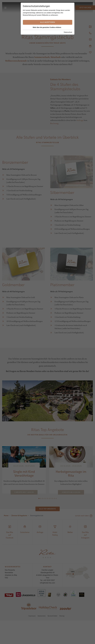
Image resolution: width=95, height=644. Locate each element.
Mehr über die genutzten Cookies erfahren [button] (47, 27)
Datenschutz (68, 32)
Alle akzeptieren (48, 22)
